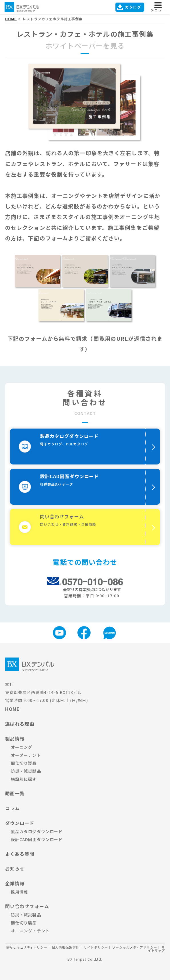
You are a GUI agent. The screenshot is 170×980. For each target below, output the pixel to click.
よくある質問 (20, 854)
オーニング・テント (30, 931)
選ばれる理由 (20, 724)
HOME (12, 709)
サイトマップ (156, 949)
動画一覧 (15, 793)
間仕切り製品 (24, 763)
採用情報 (19, 892)
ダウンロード (20, 823)
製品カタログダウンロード (37, 831)
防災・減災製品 (26, 771)
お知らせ (15, 869)
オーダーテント (26, 755)
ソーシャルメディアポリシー (135, 947)
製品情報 (15, 738)
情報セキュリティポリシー (27, 947)
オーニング (22, 747)
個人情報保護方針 (66, 947)
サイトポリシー (96, 947)
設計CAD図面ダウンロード (37, 839)
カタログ (133, 7)
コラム (12, 808)
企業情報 (15, 883)
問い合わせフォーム (27, 906)
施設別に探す (24, 779)
